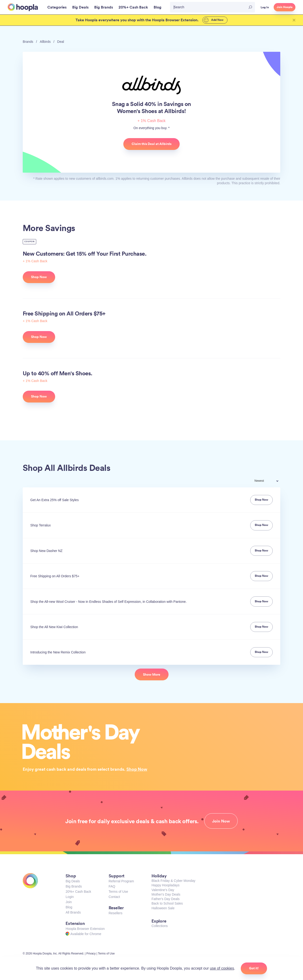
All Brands (73, 912)
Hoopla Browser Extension (85, 929)
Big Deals (73, 881)
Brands (28, 42)
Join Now (221, 821)
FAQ (112, 886)
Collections (160, 926)
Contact (114, 897)
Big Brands (74, 886)
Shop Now (137, 769)
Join (69, 902)
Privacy (91, 954)
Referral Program (121, 881)
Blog (69, 907)
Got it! (254, 968)
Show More (152, 674)
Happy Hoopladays (165, 885)
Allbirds (45, 42)
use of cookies (222, 968)
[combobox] (270, 481)
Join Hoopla (285, 7)
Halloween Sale (163, 908)
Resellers (116, 913)
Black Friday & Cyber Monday (173, 881)
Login (70, 897)
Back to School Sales (167, 903)
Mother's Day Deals (166, 894)
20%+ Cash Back (78, 892)
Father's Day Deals (166, 899)
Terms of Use (118, 892)
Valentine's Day (163, 890)
